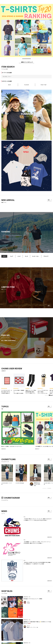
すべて (4, 256)
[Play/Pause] (51, 59)
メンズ (9, 85)
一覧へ (49, 200)
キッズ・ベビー (44, 85)
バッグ (19, 256)
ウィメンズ (26, 85)
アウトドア (46, 256)
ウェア (12, 256)
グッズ (26, 256)
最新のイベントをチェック (27, 62)
